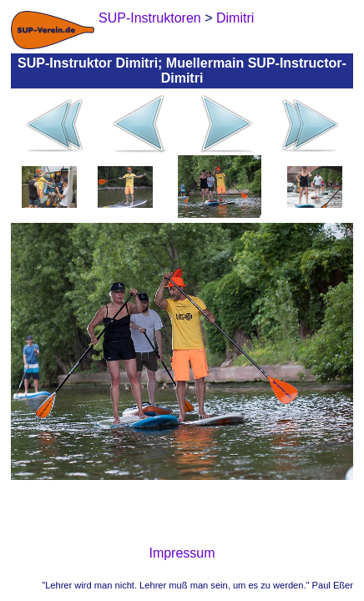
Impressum (182, 553)
